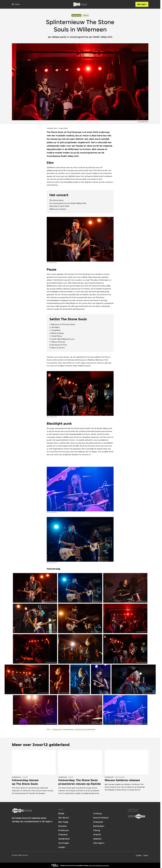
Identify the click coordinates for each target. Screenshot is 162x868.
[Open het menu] (16, 4)
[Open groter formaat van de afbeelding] (80, 239)
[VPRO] (137, 816)
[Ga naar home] (80, 4)
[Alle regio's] (142, 4)
